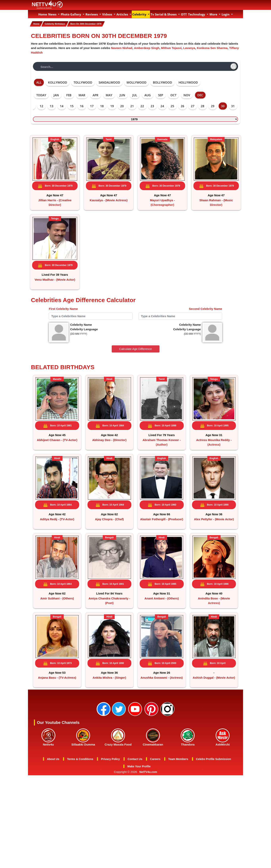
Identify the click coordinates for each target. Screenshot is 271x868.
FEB (69, 94)
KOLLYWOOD (58, 82)
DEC (200, 94)
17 (92, 105)
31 (233, 105)
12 (41, 105)
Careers (155, 798)
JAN (56, 94)
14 (62, 105)
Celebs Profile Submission (214, 798)
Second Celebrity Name (206, 321)
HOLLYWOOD (188, 82)
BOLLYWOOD (162, 82)
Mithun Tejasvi (171, 47)
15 (72, 105)
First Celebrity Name (63, 321)
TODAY (41, 94)
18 (102, 105)
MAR (82, 94)
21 (132, 105)
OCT (173, 94)
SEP (161, 94)
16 (82, 105)
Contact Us (135, 798)
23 (152, 105)
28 (203, 105)
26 (183, 105)
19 (112, 105)
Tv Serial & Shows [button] (164, 14)
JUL (135, 94)
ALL (39, 82)
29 (213, 105)
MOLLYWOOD (136, 82)
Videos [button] (108, 14)
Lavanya (189, 47)
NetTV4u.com (148, 811)
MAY (109, 94)
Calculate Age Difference (136, 362)
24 (162, 105)
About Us (53, 798)
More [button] (214, 14)
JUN (122, 94)
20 (122, 105)
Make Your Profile (139, 805)
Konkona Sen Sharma (212, 47)
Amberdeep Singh (147, 47)
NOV (187, 94)
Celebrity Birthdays (59, 24)
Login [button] (226, 14)
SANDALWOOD (109, 82)
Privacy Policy (110, 798)
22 (142, 105)
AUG (148, 94)
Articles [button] (123, 14)
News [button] (53, 14)
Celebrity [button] (140, 14)
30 (223, 105)
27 (193, 105)
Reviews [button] (92, 14)
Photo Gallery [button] (71, 14)
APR (96, 94)
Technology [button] (197, 14)
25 (172, 105)
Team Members (178, 798)
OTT (184, 14)
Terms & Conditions (80, 798)
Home (43, 14)
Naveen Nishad (122, 47)
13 (52, 105)
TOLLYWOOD (83, 82)
